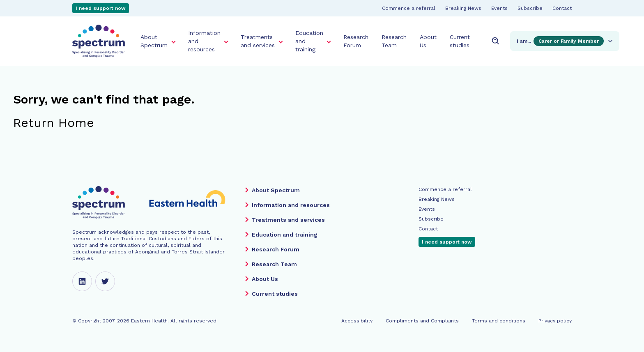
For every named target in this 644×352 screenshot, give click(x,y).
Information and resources (204, 41)
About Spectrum (154, 41)
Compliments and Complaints (422, 321)
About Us (428, 41)
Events (499, 8)
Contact (562, 8)
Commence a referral (409, 8)
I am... (566, 41)
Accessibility (357, 321)
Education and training (309, 41)
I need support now (101, 8)
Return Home (54, 123)
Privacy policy (555, 321)
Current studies (460, 41)
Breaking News (463, 8)
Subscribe (530, 8)
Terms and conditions (499, 321)
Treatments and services (258, 41)
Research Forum (356, 41)
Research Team (394, 41)
